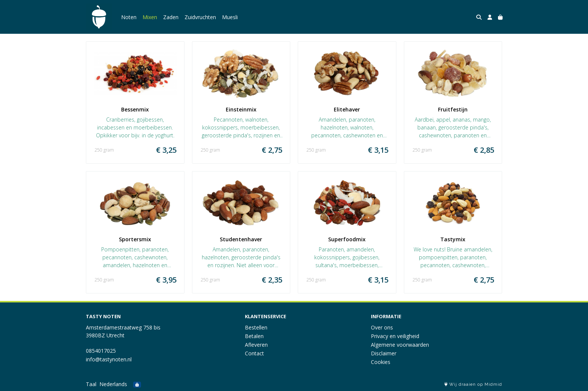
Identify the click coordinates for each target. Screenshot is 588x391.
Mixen (150, 17)
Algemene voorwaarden (400, 345)
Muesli (230, 17)
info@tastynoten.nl (109, 359)
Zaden (171, 17)
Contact (254, 353)
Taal (91, 384)
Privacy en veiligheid (395, 336)
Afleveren (256, 345)
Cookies (381, 362)
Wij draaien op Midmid (473, 384)
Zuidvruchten (200, 17)
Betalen (254, 336)
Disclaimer (384, 353)
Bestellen (256, 327)
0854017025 (101, 351)
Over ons (382, 327)
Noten (129, 17)
